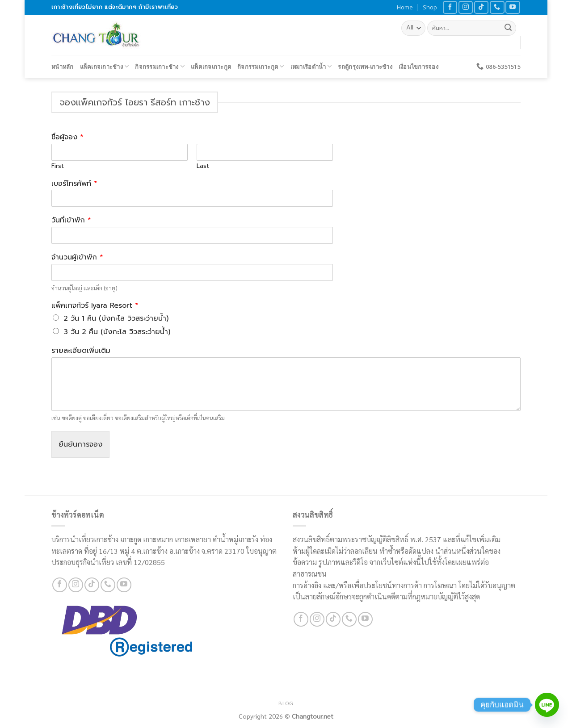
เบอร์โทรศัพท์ (74, 184)
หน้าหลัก (63, 67)
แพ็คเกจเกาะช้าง (105, 66)
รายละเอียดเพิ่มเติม (81, 351)
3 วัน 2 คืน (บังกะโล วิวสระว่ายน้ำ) (117, 332)
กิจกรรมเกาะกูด (261, 66)
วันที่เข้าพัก (71, 220)
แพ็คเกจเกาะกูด (211, 67)
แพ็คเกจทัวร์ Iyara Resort (95, 306)
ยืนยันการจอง (80, 444)
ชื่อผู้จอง (67, 137)
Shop (430, 7)
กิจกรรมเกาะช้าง (160, 66)
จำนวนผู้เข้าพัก (77, 257)
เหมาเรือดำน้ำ (311, 66)
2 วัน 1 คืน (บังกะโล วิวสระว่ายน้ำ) (116, 318)
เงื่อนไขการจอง (418, 67)
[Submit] (508, 28)
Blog (286, 703)
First (58, 166)
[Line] (547, 705)
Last (203, 166)
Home (405, 7)
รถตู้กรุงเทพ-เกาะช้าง (365, 67)
